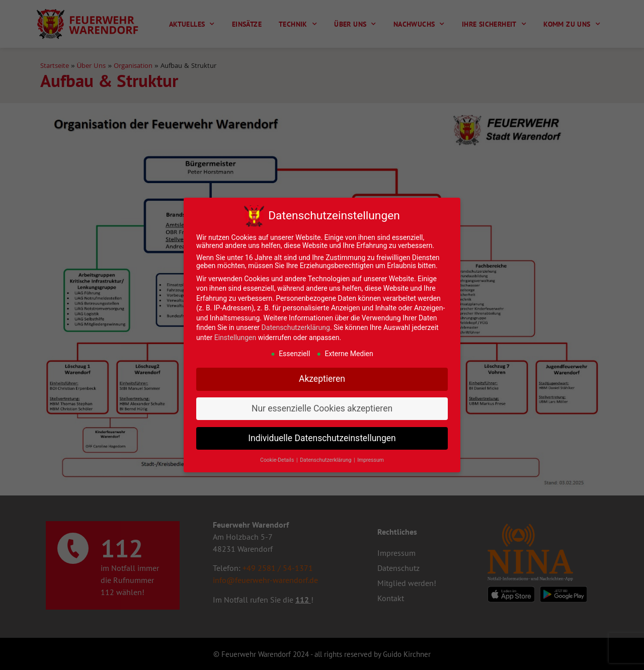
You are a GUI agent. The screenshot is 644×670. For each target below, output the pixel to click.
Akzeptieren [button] (322, 379)
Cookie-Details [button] (278, 460)
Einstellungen (235, 338)
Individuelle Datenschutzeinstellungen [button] (322, 438)
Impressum (371, 460)
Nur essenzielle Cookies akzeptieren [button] (322, 408)
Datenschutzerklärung (296, 327)
